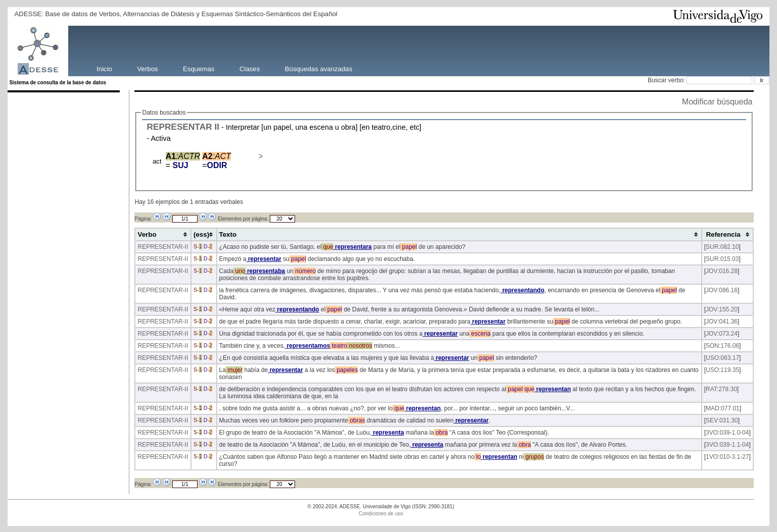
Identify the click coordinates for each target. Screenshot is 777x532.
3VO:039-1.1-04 (727, 445)
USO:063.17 (722, 358)
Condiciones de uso (381, 514)
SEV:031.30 (722, 420)
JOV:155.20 (722, 309)
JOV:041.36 (722, 322)
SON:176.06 (722, 346)
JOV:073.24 (722, 334)
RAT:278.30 (721, 389)
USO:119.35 (722, 370)
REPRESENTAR (179, 127)
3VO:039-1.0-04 (727, 433)
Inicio (104, 68)
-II (186, 247)
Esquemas (199, 68)
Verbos (148, 68)
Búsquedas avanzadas (319, 68)
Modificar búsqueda (717, 102)
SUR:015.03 (722, 259)
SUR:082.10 (722, 247)
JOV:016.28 (722, 271)
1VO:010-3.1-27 (727, 457)
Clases (250, 68)
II (217, 127)
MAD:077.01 (723, 408)
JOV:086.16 (722, 290)
